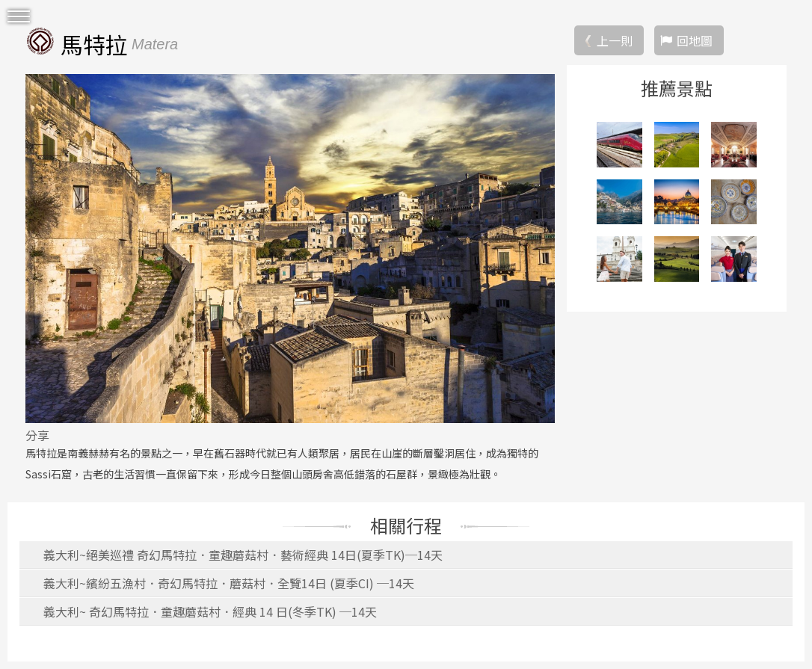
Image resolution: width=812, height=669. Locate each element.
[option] (290, 248)
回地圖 (695, 40)
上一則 (615, 40)
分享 (37, 435)
